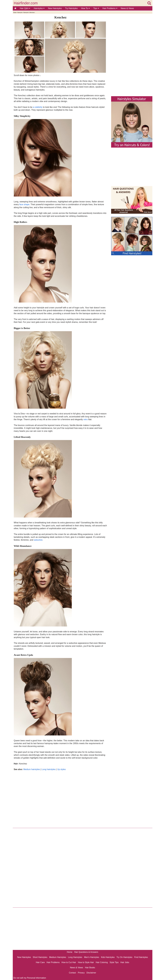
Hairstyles (39, 8)
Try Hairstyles (71, 8)
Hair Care (40, 962)
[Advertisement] (61, 799)
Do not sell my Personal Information (30, 978)
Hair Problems (110, 8)
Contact (72, 973)
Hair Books (90, 968)
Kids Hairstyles (108, 957)
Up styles (61, 769)
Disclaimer (91, 973)
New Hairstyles (55, 8)
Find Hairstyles (141, 957)
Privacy (81, 973)
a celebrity (38, 107)
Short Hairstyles (40, 957)
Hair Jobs (125, 962)
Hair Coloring (102, 962)
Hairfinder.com (26, 3)
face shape (24, 204)
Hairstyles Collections (29, 12)
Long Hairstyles (75, 957)
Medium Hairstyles (58, 957)
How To (85, 8)
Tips (96, 8)
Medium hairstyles (32, 769)
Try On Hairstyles (124, 957)
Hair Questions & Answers (86, 952)
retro (86, 419)
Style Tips (114, 962)
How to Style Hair (86, 962)
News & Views (127, 8)
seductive (38, 540)
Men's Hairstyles (92, 957)
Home (15, 12)
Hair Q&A (25, 8)
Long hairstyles (49, 769)
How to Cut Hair (69, 962)
